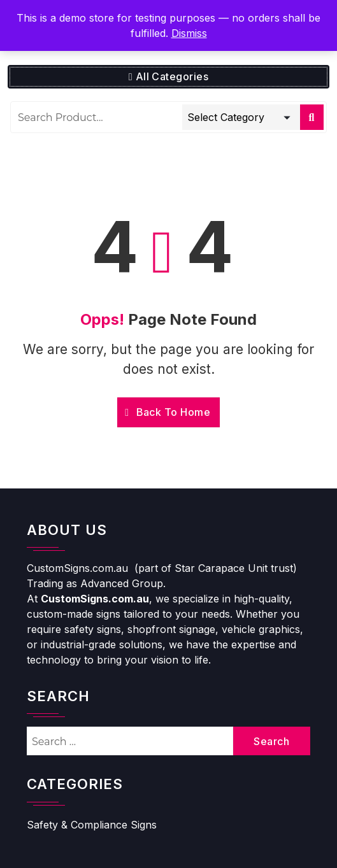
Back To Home (168, 412)
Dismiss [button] (189, 33)
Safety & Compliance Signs (92, 825)
